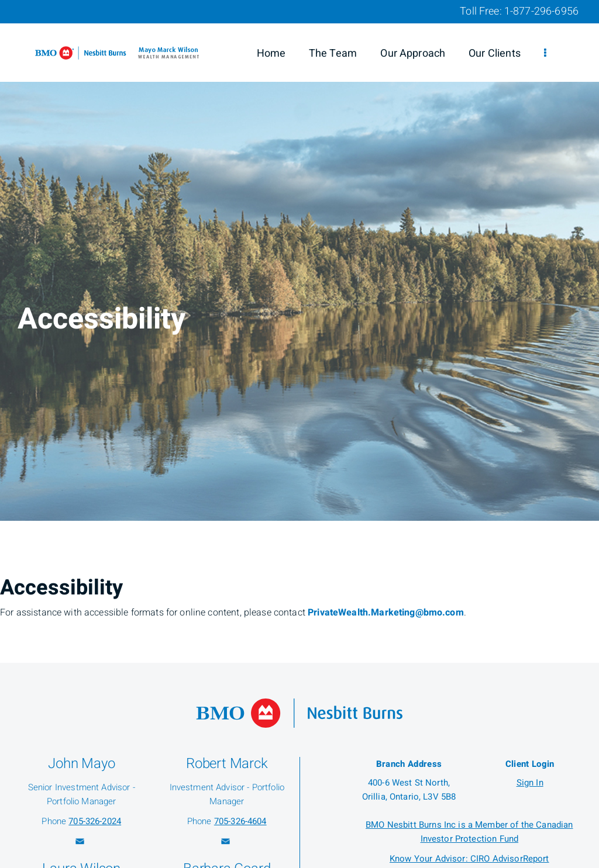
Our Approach (413, 53)
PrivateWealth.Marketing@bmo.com (386, 613)
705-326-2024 (95, 821)
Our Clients (495, 53)
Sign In (530, 783)
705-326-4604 (240, 821)
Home (271, 53)
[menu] (545, 54)
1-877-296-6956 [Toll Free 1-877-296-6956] (541, 11)
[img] (299, 260)
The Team (333, 53)
